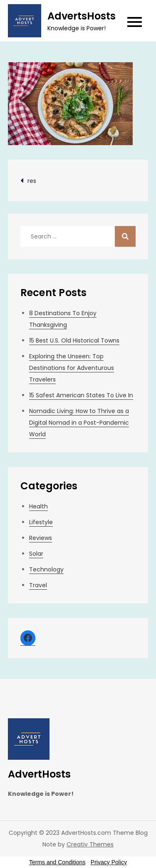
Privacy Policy (109, 862)
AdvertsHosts (82, 16)
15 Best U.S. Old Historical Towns (74, 340)
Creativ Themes (90, 844)
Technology (46, 569)
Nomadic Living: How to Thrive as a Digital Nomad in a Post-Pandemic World (79, 423)
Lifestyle (41, 522)
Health (38, 506)
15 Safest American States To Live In (81, 395)
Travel (38, 585)
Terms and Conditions (57, 862)
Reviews (41, 538)
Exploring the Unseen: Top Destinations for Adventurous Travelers (72, 368)
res (32, 181)
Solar (36, 554)
